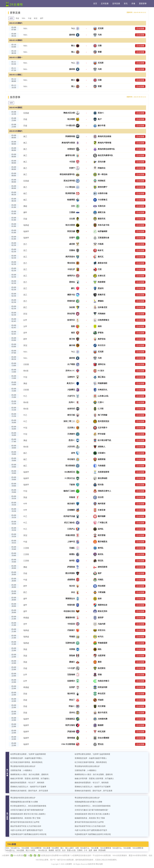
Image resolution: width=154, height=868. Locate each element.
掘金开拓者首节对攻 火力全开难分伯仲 (26, 826)
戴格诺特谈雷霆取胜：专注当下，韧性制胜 (27, 783)
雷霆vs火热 (71, 850)
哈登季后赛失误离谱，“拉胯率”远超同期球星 (28, 754)
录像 (133, 4)
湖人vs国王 (69, 848)
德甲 (42, 18)
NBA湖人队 (43, 850)
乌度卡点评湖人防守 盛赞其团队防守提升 (27, 830)
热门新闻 (7, 816)
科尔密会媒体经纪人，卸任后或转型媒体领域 (28, 806)
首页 (95, 4)
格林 (95, 850)
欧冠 (36, 18)
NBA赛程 (55, 848)
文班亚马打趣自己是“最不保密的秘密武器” (27, 810)
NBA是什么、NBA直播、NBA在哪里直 (26, 848)
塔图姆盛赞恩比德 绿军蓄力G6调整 (24, 802)
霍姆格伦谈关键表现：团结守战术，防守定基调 (29, 791)
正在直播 (140, 28)
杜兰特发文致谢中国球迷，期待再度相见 (26, 762)
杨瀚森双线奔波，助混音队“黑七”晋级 (25, 818)
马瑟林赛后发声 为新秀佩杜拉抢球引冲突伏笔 (28, 834)
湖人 (62, 848)
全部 (11, 18)
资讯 (126, 4)
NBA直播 (47, 848)
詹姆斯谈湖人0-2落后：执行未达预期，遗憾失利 (29, 774)
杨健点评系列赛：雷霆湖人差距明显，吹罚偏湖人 (30, 779)
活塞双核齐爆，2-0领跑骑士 (21, 770)
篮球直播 (116, 4)
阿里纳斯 (102, 850)
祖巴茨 (58, 850)
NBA (24, 18)
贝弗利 (80, 850)
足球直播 (105, 4)
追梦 (90, 850)
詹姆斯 (51, 850)
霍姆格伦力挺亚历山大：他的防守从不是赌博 (28, 787)
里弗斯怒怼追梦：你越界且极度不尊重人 (26, 758)
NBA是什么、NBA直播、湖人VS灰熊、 (21, 850)
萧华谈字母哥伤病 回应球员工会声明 (25, 822)
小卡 (86, 850)
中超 (30, 18)
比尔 (64, 850)
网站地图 (99, 864)
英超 (18, 18)
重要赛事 (143, 4)
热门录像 (7, 773)
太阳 (77, 848)
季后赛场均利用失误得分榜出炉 (23, 766)
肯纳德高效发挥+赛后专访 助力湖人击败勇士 (28, 814)
